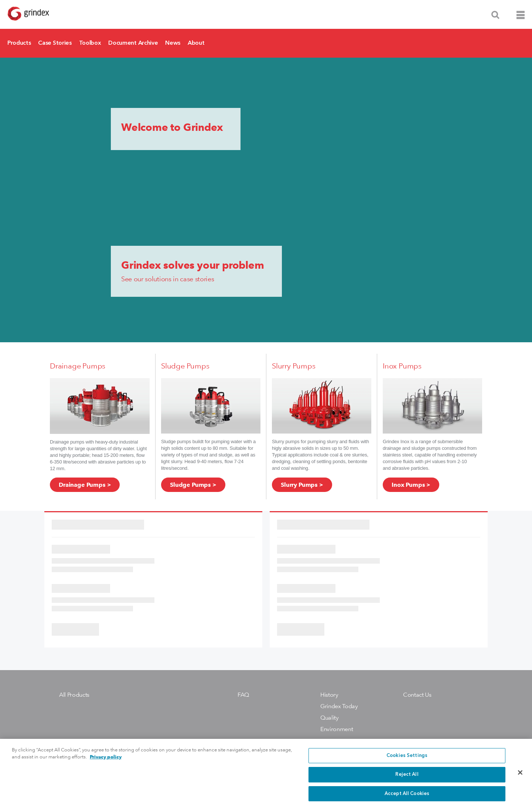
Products (19, 43)
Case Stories (55, 43)
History (329, 695)
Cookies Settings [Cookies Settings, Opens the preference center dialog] (407, 761)
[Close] (520, 778)
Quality (330, 718)
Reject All (407, 780)
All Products (74, 695)
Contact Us (417, 695)
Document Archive (133, 43)
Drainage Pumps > (85, 485)
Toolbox (90, 43)
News (173, 43)
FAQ (243, 695)
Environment (337, 729)
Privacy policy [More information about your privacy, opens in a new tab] (106, 762)
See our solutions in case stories (168, 279)
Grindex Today (339, 706)
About (196, 43)
